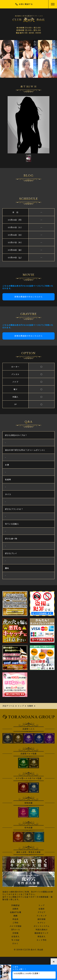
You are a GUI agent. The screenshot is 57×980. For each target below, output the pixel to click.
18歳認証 (16, 905)
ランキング (41, 916)
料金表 (16, 919)
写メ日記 (15, 940)
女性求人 (15, 937)
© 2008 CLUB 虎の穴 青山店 (29, 950)
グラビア (42, 912)
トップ (41, 905)
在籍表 (41, 909)
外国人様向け (42, 930)
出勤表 (16, 909)
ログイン (41, 923)
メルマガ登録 (15, 926)
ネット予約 (41, 940)
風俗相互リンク (41, 933)
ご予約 (16, 923)
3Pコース (16, 930)
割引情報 (42, 919)
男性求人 (42, 937)
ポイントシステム (42, 926)
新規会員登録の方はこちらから (28, 297)
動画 (16, 916)
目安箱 (16, 933)
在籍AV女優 (16, 912)
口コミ (16, 944)
